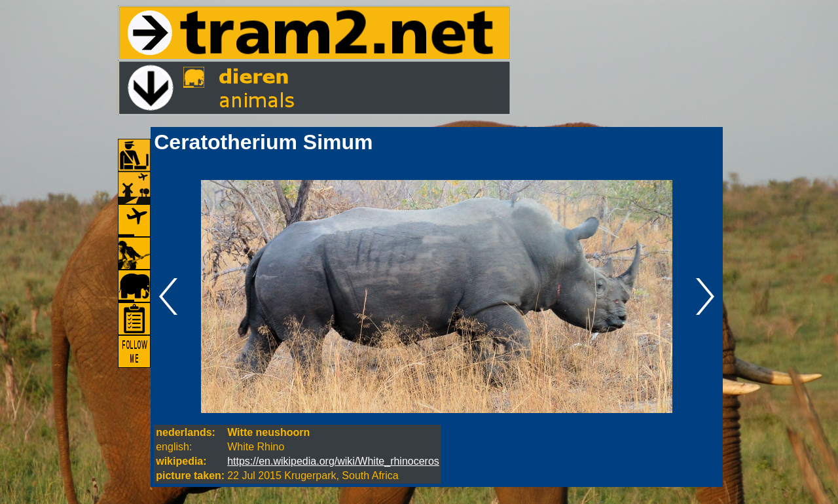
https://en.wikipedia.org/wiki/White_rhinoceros (333, 461)
